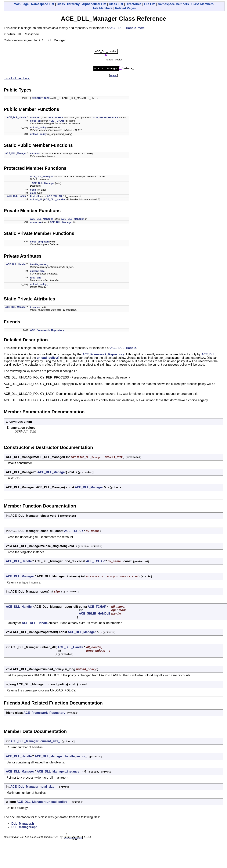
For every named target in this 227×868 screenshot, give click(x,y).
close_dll (35, 121)
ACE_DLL (208, 355)
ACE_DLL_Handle (123, 28)
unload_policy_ (39, 285)
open (33, 190)
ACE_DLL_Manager (16, 154)
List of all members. (17, 79)
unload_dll (36, 200)
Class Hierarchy (68, 4)
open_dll (35, 118)
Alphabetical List (94, 4)
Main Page (21, 4)
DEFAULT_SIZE (41, 99)
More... (142, 28)
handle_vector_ (39, 265)
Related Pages (125, 8)
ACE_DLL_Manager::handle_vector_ (61, 757)
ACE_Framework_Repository (47, 331)
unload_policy (38, 128)
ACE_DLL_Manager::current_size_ (35, 742)
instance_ (36, 308)
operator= (36, 223)
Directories (134, 4)
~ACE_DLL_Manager (42, 184)
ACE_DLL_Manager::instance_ (59, 772)
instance (35, 154)
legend (113, 76)
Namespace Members (173, 4)
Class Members (202, 4)
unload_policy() (48, 358)
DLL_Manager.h (23, 824)
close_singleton (39, 242)
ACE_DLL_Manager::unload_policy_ (43, 802)
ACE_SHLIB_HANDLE (106, 118)
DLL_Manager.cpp (24, 828)
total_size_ (36, 278)
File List (150, 4)
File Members (103, 8)
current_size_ (38, 272)
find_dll (34, 197)
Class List (116, 4)
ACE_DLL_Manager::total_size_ (33, 787)
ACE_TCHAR (56, 118)
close (33, 194)
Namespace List (43, 4)
